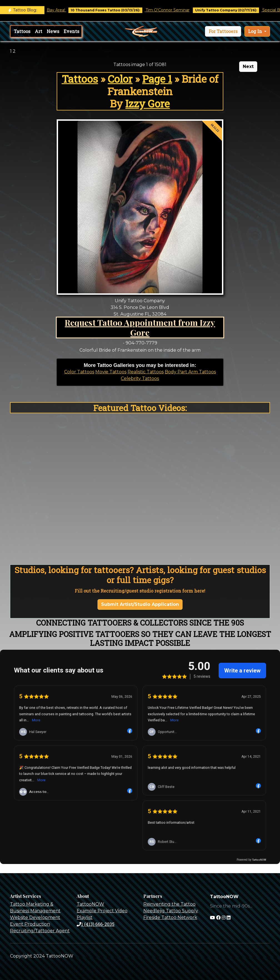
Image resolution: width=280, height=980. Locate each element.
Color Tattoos (79, 372)
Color (120, 79)
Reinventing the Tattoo (169, 904)
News (53, 31)
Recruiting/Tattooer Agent (40, 931)
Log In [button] (256, 31)
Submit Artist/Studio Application (140, 604)
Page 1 (157, 79)
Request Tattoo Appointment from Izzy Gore (140, 327)
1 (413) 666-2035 (96, 924)
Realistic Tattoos (146, 372)
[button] (223, 31)
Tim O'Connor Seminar (173, 10)
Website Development (35, 917)
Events (71, 31)
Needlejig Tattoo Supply (171, 911)
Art (38, 31)
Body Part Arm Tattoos (190, 372)
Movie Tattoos (111, 372)
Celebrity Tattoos (140, 378)
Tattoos (22, 31)
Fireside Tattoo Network (170, 917)
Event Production (30, 924)
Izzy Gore (147, 103)
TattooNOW (90, 904)
